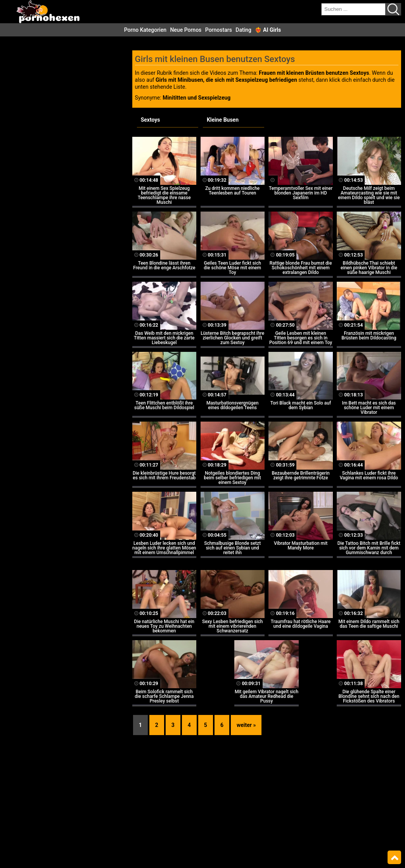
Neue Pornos (186, 30)
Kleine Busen (223, 120)
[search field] (353, 9)
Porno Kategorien (145, 30)
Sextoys (151, 120)
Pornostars (219, 30)
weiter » (246, 725)
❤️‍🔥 (268, 30)
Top (394, 858)
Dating (243, 30)
